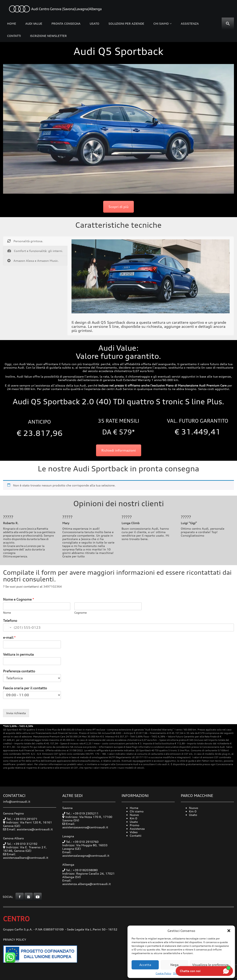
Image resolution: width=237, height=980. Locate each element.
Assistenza (190, 24)
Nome (7, 613)
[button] (229, 931)
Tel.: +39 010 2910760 (80, 842)
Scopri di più (118, 207)
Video (134, 832)
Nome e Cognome (19, 599)
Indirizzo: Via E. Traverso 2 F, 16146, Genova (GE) (25, 849)
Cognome (80, 613)
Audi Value (34, 24)
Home (12, 24)
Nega (174, 965)
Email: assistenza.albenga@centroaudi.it (87, 882)
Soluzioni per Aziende (126, 24)
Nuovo (134, 815)
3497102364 (53, 586)
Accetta (145, 965)
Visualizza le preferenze (210, 965)
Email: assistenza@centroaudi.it (30, 829)
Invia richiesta (16, 713)
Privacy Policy (15, 940)
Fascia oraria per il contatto (25, 688)
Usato (94, 24)
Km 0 (133, 818)
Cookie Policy (163, 973)
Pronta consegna (66, 24)
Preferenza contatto (19, 671)
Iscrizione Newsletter (48, 36)
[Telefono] (118, 628)
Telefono (10, 621)
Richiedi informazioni (119, 450)
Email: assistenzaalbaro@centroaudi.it (26, 856)
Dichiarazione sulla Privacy (189, 973)
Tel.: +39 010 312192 (20, 844)
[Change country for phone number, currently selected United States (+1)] (8, 628)
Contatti (14, 36)
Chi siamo (161, 24)
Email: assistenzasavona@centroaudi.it (85, 825)
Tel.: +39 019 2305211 (80, 813)
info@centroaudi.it (17, 802)
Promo (135, 825)
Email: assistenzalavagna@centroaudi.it (86, 854)
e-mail (9, 637)
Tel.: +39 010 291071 (20, 819)
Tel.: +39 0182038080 (80, 870)
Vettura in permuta (18, 654)
